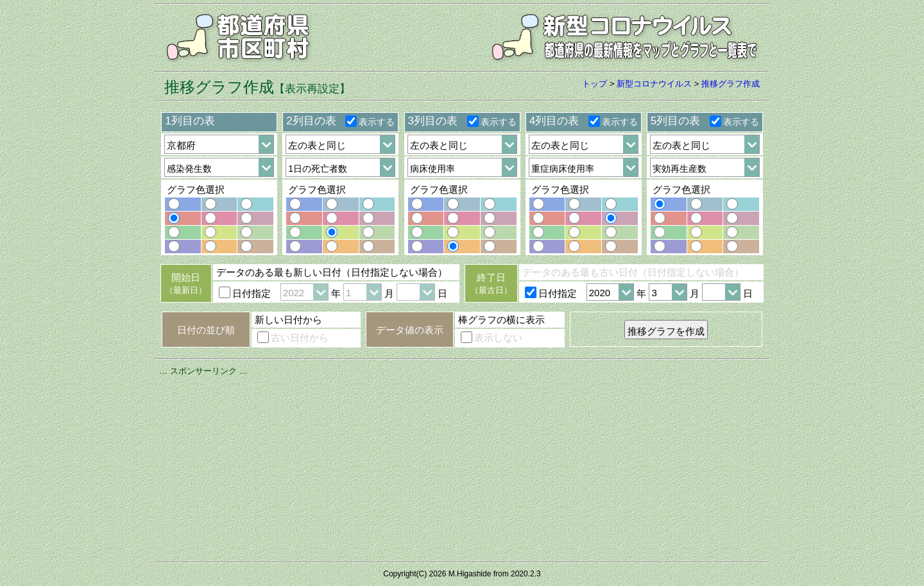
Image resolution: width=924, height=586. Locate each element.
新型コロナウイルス (654, 84)
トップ (595, 84)
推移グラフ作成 (731, 84)
